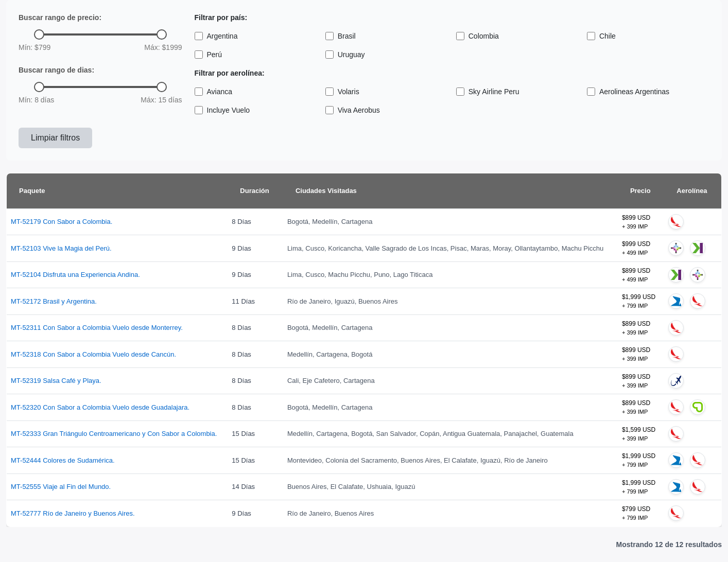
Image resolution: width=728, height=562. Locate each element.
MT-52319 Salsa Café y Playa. (56, 381)
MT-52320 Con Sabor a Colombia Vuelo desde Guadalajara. (100, 407)
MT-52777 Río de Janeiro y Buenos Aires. (73, 513)
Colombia (478, 36)
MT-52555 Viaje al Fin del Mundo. (61, 487)
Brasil (341, 36)
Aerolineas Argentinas (628, 92)
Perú (209, 55)
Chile (601, 36)
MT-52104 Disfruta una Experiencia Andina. (75, 275)
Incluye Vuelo (222, 110)
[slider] (39, 34)
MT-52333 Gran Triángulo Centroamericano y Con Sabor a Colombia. (114, 434)
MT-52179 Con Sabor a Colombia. (62, 222)
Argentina (216, 36)
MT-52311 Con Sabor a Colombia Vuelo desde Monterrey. (97, 328)
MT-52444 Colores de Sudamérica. (63, 460)
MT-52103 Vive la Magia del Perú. (61, 248)
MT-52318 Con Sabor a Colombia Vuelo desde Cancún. (93, 354)
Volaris (342, 92)
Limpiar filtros (55, 138)
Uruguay (345, 55)
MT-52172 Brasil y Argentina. (54, 301)
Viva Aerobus (353, 110)
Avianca (214, 92)
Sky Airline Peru (488, 92)
